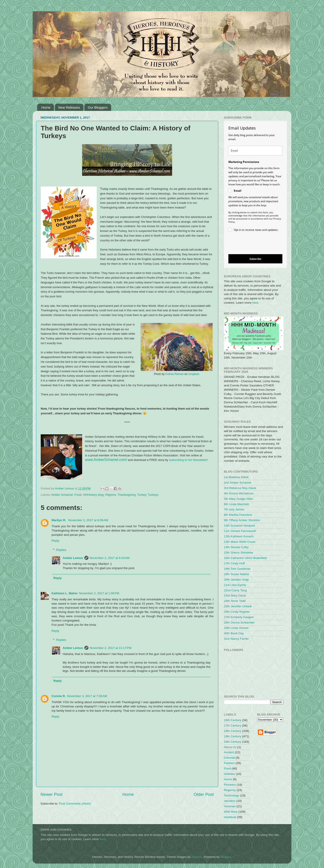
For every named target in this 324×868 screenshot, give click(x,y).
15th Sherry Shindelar (239, 553)
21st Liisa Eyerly (235, 585)
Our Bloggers (98, 107)
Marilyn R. (59, 520)
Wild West (231, 812)
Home (46, 107)
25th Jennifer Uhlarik (238, 606)
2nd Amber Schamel (238, 483)
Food (78, 495)
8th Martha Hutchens (238, 515)
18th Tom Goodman (237, 569)
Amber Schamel (62, 495)
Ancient (229, 752)
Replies (61, 550)
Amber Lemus (73, 558)
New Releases (69, 107)
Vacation (230, 801)
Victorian (230, 806)
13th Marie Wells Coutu (240, 542)
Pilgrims (111, 495)
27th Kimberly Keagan (239, 617)
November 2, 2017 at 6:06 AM (88, 520)
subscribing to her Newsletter (188, 460)
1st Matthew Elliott (236, 477)
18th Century (233, 731)
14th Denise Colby (236, 547)
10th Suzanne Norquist (239, 526)
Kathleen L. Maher (65, 593)
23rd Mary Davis (235, 595)
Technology (232, 795)
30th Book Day (234, 633)
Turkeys (153, 495)
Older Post (204, 794)
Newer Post (52, 794)
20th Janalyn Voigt (236, 580)
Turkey (142, 495)
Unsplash (194, 374)
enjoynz (197, 857)
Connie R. (59, 696)
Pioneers (230, 785)
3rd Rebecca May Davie (240, 488)
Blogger (226, 857)
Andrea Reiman (174, 374)
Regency (230, 790)
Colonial (229, 758)
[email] (255, 151)
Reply (55, 541)
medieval (230, 817)
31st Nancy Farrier (236, 639)
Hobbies (229, 774)
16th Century (233, 720)
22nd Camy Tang (235, 590)
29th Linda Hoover (236, 628)
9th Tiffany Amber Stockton (242, 520)
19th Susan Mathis (236, 574)
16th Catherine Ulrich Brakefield (245, 558)
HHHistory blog (93, 495)
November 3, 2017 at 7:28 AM (87, 696)
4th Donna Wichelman (239, 493)
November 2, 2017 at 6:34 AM (110, 558)
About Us (230, 747)
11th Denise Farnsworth (240, 531)
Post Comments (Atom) (75, 804)
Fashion (229, 763)
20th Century (233, 742)
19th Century (233, 736)
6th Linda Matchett (236, 504)
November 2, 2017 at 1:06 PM (99, 593)
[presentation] (252, 244)
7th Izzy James (234, 509)
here (255, 303)
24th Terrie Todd (235, 601)
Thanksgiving (127, 495)
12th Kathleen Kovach (239, 536)
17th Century (233, 726)
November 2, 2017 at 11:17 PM (111, 648)
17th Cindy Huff (234, 563)
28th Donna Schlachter (239, 622)
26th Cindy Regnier (237, 612)
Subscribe (255, 259)
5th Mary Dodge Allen (238, 499)
